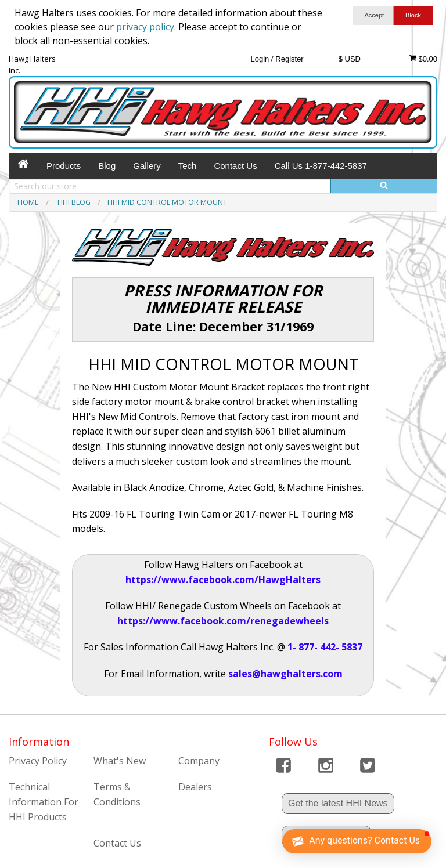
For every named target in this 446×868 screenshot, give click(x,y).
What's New (120, 761)
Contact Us (235, 166)
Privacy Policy (38, 761)
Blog (107, 166)
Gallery (147, 166)
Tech (188, 166)
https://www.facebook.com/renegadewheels (223, 621)
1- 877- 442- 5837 (325, 647)
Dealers (195, 787)
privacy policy (145, 27)
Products (64, 166)
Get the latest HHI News (338, 803)
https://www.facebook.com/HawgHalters (223, 580)
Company (199, 761)
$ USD (350, 59)
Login (260, 59)
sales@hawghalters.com (285, 674)
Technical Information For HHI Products (44, 802)
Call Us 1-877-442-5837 (321, 166)
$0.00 (423, 59)
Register (289, 59)
